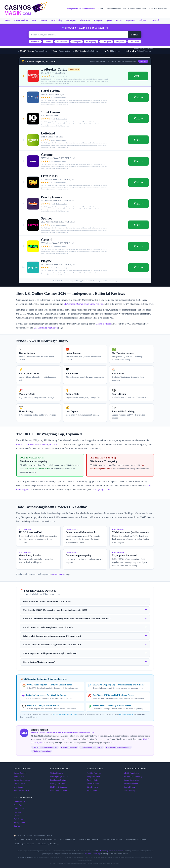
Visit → (138, 76)
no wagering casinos (101, 490)
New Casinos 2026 (21, 790)
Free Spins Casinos (58, 783)
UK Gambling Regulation (46, 328)
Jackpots (142, 20)
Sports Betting (129, 787)
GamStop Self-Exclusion (89, 839)
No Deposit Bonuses (59, 787)
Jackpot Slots (92, 780)
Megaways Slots (94, 776)
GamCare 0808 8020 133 (119, 854)
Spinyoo (17, 826)
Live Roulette (92, 787)
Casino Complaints (131, 780)
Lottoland (18, 812)
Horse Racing (129, 790)
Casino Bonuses (103, 324)
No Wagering (56, 20)
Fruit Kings (18, 819)
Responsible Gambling (133, 776)
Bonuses (43, 20)
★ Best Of (154, 20)
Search (135, 35)
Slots (34, 20)
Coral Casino (19, 805)
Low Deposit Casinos (59, 790)
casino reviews (59, 574)
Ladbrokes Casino (21, 802)
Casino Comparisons (22, 780)
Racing (119, 20)
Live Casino (85, 20)
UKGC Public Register (23, 839)
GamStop (105, 854)
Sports (109, 20)
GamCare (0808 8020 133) (112, 839)
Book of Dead (62, 42)
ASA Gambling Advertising (48, 844)
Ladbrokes (35, 42)
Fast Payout (71, 20)
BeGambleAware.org (126, 714)
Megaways (130, 20)
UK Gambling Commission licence (65, 714)
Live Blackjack (93, 783)
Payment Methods (131, 783)
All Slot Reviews (94, 773)
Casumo (48, 42)
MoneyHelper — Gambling (136, 839)
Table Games (92, 790)
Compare (98, 20)
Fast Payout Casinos (58, 780)
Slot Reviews (19, 776)
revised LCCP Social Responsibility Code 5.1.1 (38, 445)
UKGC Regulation (131, 773)
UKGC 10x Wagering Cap (46, 839)
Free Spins (77, 42)
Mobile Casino (20, 783)
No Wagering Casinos (59, 776)
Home (8, 20)
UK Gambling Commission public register (83, 304)
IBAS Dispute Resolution (24, 844)
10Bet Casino (19, 809)
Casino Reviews (21, 20)
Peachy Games (20, 823)
